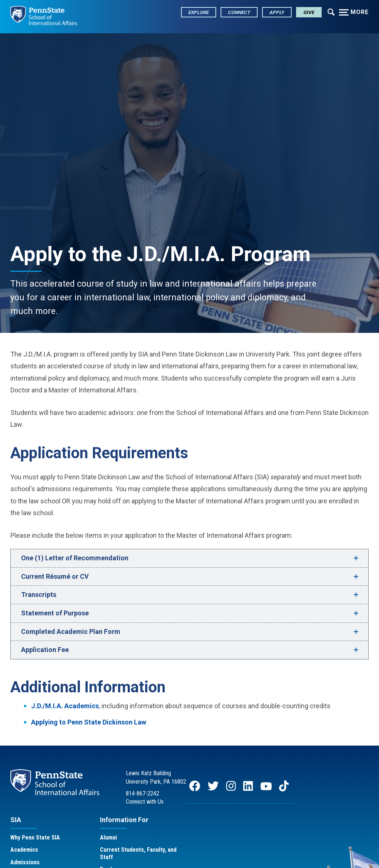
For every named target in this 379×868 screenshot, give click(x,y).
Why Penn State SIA (35, 837)
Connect (239, 12)
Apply (277, 12)
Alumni (108, 837)
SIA (16, 820)
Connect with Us (145, 802)
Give (309, 12)
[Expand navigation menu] (331, 11)
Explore (199, 12)
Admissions (25, 862)
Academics (24, 850)
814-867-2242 (142, 793)
